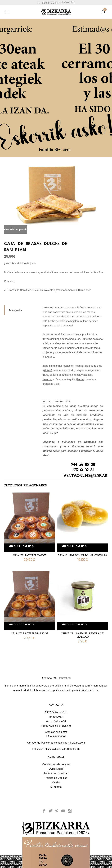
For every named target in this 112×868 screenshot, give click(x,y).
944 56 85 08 (83, 465)
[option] (56, 199)
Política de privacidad (56, 773)
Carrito (56, 782)
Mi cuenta (56, 787)
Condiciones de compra (56, 764)
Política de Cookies (56, 778)
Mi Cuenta (67, 2)
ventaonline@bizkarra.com (70, 743)
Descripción (15, 310)
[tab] (21, 310)
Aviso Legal (56, 769)
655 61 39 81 (48, 3)
